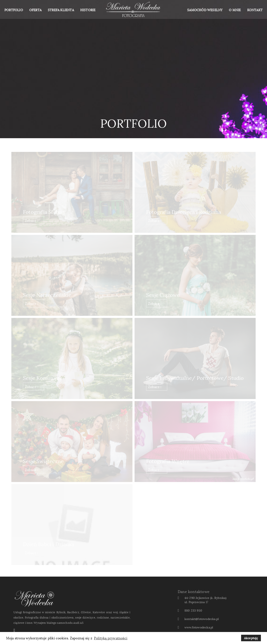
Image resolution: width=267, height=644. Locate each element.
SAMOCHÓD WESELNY (205, 10)
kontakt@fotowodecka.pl (202, 619)
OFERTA (35, 10)
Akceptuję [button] (251, 638)
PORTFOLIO (14, 10)
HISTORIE (88, 10)
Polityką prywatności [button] (111, 638)
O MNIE (235, 10)
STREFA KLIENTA (61, 10)
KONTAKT (255, 10)
